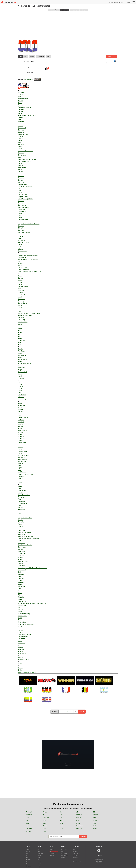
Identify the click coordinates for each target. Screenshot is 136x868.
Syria (20, 589)
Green (78, 820)
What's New (65, 856)
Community (64, 849)
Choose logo (54, 10)
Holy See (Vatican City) (25, 316)
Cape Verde (22, 182)
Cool (27, 818)
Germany (21, 280)
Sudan (20, 576)
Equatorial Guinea (24, 243)
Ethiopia (20, 249)
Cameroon (21, 178)
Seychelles (21, 551)
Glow (44, 820)
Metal (61, 823)
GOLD (69, 62)
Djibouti (20, 228)
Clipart (63, 858)
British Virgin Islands (24, 161)
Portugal (21, 507)
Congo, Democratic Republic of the (29, 224)
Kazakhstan (22, 368)
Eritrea (20, 245)
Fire (94, 818)
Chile (20, 190)
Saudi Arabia (22, 547)
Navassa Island (23, 451)
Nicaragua (21, 464)
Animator (52, 856)
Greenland (21, 291)
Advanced (29, 73)
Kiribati (20, 374)
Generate (83, 836)
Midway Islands (23, 430)
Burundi (20, 172)
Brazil (20, 157)
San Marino (22, 543)
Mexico (20, 428)
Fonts (116, 2)
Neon (28, 826)
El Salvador (22, 241)
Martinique (21, 420)
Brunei (20, 163)
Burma (20, 170)
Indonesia (21, 332)
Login (129, 2)
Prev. (54, 711)
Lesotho (20, 389)
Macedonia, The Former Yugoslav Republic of (32, 603)
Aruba (20, 113)
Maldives (21, 411)
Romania (21, 522)
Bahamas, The (22, 601)
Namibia (21, 447)
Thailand (21, 599)
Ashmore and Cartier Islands (27, 115)
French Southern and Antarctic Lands (29, 272)
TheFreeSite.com (99, 858)
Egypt (20, 238)
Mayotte (20, 426)
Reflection (29, 829)
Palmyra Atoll (22, 491)
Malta (20, 416)
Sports (95, 829)
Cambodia (21, 176)
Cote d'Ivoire (22, 211)
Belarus (20, 136)
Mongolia (21, 437)
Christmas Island (23, 195)
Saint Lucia (21, 535)
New (61, 812)
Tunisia (20, 618)
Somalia (20, 564)
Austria (20, 120)
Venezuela (21, 649)
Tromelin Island (23, 616)
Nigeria (20, 468)
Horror (95, 820)
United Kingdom (23, 637)
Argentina (21, 109)
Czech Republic (23, 220)
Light (28, 823)
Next (111, 56)
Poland (20, 505)
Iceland (20, 328)
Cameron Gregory (28, 79)
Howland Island (23, 322)
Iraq (19, 336)
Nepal (20, 453)
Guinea (20, 305)
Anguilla (20, 105)
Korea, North (22, 476)
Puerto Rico (22, 509)
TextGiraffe (99, 863)
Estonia (20, 247)
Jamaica (21, 349)
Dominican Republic (24, 232)
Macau (20, 403)
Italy (19, 345)
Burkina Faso (22, 168)
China (20, 193)
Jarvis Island (22, 355)
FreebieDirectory (99, 860)
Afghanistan (22, 92)
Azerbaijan (21, 122)
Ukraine (20, 633)
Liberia (20, 391)
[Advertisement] (68, 26)
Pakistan (21, 487)
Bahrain (20, 126)
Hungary (21, 324)
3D (94, 812)
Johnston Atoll (22, 359)
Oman (20, 482)
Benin (20, 143)
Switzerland (22, 587)
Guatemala (21, 299)
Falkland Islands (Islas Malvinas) (28, 255)
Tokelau (20, 610)
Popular (45, 812)
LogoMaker (53, 853)
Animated (29, 815)
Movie (78, 823)
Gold (61, 820)
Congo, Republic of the (25, 518)
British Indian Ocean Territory (27, 159)
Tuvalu (20, 626)
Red (94, 826)
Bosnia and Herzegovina (25, 151)
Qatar (20, 514)
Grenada (21, 293)
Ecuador (21, 236)
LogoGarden (99, 861)
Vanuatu (20, 647)
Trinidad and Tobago (24, 614)
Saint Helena (22, 530)
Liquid (45, 823)
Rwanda (21, 526)
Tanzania (21, 597)
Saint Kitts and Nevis (24, 532)
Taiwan (20, 593)
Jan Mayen (21, 351)
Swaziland (21, 582)
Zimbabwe (21, 670)
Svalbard (21, 580)
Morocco (21, 441)
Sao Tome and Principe (25, 545)
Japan (20, 353)
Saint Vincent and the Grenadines (28, 539)
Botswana (21, 153)
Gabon (20, 276)
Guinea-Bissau (23, 303)
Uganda (20, 630)
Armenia (21, 111)
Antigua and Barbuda (24, 107)
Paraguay (21, 497)
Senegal (21, 549)
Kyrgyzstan (21, 378)
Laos (19, 382)
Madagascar (22, 405)
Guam (20, 297)
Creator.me (53, 851)
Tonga (20, 612)
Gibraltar (21, 284)
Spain (20, 572)
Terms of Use (77, 853)
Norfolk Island (22, 472)
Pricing (121, 2)
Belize (20, 140)
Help (63, 851)
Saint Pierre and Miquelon (26, 537)
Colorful (96, 815)
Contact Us (77, 862)
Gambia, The (22, 605)
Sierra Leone (22, 553)
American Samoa (23, 99)
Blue (44, 815)
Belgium (20, 138)
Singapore (21, 555)
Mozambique (22, 443)
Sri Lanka (21, 574)
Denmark (21, 226)
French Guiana (23, 268)
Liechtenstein (22, 395)
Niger (20, 466)
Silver (61, 829)
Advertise (76, 858)
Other (44, 831)
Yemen (20, 664)
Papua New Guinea (24, 495)
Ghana (20, 282)
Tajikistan (21, 595)
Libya (20, 393)
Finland (20, 263)
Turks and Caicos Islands (26, 624)
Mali (19, 414)
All (77, 812)
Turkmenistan (22, 622)
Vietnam (20, 651)
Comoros (21, 203)
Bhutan (20, 147)
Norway (20, 478)
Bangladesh (22, 130)
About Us (76, 849)
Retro (44, 829)
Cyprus (20, 218)
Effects (62, 818)
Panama (21, 493)
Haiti (19, 311)
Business (79, 815)
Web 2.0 (79, 829)
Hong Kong (21, 320)
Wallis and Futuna (23, 660)
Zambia (20, 668)
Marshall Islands (23, 418)
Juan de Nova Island (24, 364)
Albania (20, 95)
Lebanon (21, 386)
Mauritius (21, 424)
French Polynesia (23, 270)
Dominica (21, 230)
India (19, 330)
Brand (61, 815)
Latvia (20, 384)
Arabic (39, 862)
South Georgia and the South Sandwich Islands (33, 568)
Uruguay (21, 641)
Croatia (20, 213)
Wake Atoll (21, 658)
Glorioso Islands (23, 286)
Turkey (20, 620)
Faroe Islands (22, 257)
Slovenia (21, 560)
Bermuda (21, 145)
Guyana (20, 307)
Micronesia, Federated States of (28, 259)
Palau (20, 489)
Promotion (80, 826)
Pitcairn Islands (23, 503)
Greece (20, 288)
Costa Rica (21, 209)
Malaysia (21, 409)
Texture (28, 831)
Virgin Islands (22, 653)
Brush (39, 864)
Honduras (21, 318)
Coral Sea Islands (23, 207)
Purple (45, 826)
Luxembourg (22, 399)
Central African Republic (25, 186)
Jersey (20, 357)
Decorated (46, 818)
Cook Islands (22, 205)
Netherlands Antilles (24, 455)
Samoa (20, 541)
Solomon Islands (23, 562)
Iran (19, 334)
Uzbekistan (21, 643)
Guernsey (21, 301)
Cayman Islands (23, 184)
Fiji (19, 261)
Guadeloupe (22, 295)
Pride (61, 826)
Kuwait (20, 376)
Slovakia (21, 557)
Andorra (20, 101)
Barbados (21, 132)
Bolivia (20, 149)
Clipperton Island (23, 197)
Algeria (20, 97)
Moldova (21, 432)
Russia (20, 524)
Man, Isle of (22, 341)
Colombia (21, 201)
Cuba (20, 216)
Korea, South (22, 570)
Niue (19, 470)
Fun (27, 820)
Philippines (21, 501)
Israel (20, 343)
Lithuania (21, 397)
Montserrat (21, 439)
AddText (52, 849)
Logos (111, 2)
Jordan (20, 361)
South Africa (22, 566)
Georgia (20, 278)
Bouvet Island (22, 155)
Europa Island (22, 251)
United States (22, 639)
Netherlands (22, 457)
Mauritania (21, 422)
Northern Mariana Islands (26, 474)
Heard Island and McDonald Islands (29, 313)
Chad (20, 188)
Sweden (20, 585)
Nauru (20, 449)
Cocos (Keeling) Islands (25, 199)
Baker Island (22, 128)
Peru (19, 499)
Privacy (75, 856)
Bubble (40, 866)
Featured (29, 812)
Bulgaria (21, 165)
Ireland (20, 339)
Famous (79, 818)
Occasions (64, 853)
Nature (95, 823)
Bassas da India (23, 134)
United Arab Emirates (25, 635)
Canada (20, 180)
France (20, 266)
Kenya (20, 370)
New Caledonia (23, 459)
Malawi (20, 407)
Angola (20, 103)
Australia (21, 118)
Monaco (20, 434)
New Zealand (22, 462)
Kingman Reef (22, 372)
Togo (19, 607)
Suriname (21, 578)
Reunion (21, 520)
